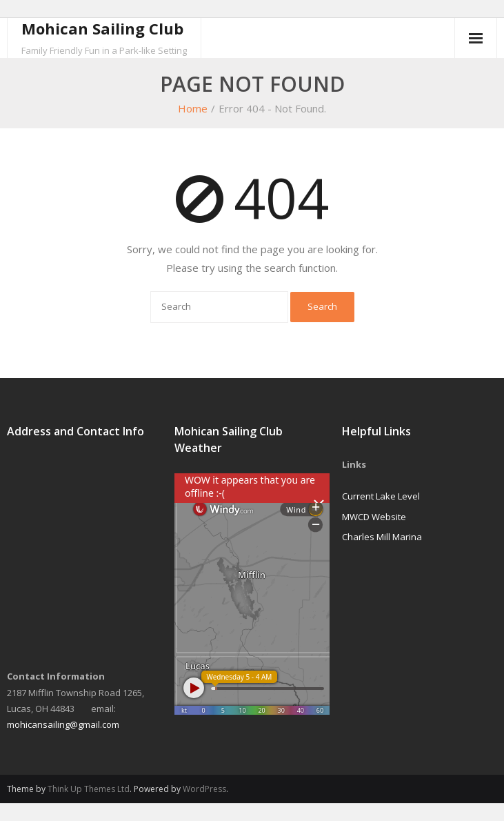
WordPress (204, 789)
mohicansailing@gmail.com (63, 724)
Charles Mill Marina (382, 537)
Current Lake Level (381, 496)
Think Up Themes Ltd (89, 789)
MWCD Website (374, 517)
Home (193, 108)
